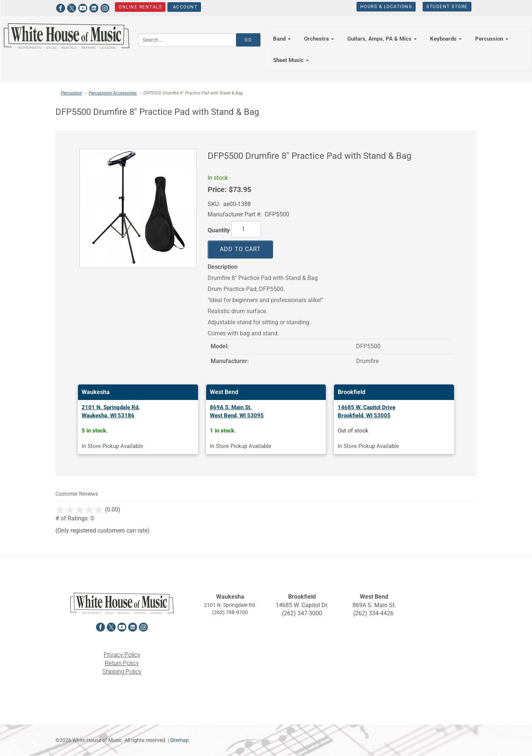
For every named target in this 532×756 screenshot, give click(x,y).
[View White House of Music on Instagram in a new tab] (105, 7)
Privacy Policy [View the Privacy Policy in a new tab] (122, 655)
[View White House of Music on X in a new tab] (71, 7)
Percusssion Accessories (113, 93)
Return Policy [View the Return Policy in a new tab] (122, 663)
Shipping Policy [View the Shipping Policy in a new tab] (122, 672)
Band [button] (282, 39)
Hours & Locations (386, 7)
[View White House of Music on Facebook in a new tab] (60, 7)
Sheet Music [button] (291, 60)
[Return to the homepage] (66, 36)
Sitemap (179, 740)
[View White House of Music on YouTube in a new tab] (82, 7)
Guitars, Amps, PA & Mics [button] (382, 39)
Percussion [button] (492, 39)
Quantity (219, 230)
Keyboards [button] (446, 39)
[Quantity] (246, 229)
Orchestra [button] (319, 39)
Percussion (71, 93)
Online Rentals (140, 7)
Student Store (447, 7)
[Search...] (187, 40)
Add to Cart (240, 249)
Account (184, 7)
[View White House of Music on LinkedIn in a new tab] (93, 7)
